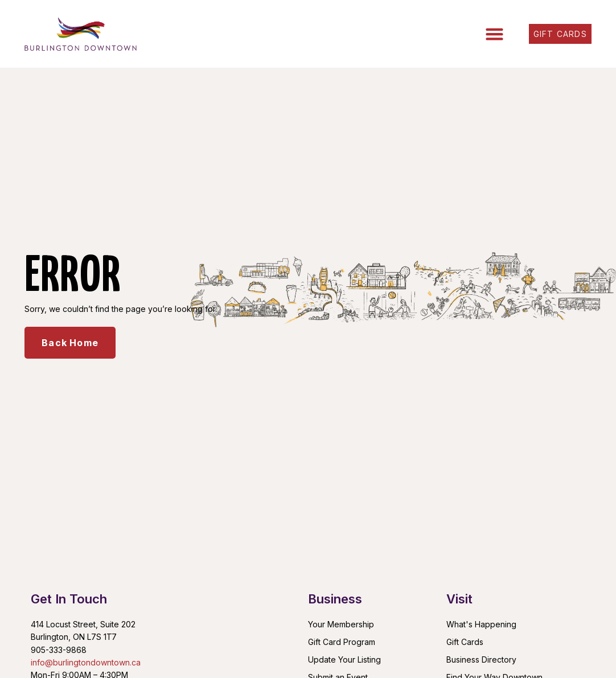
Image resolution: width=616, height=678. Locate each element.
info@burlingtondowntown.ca (86, 662)
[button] (495, 34)
